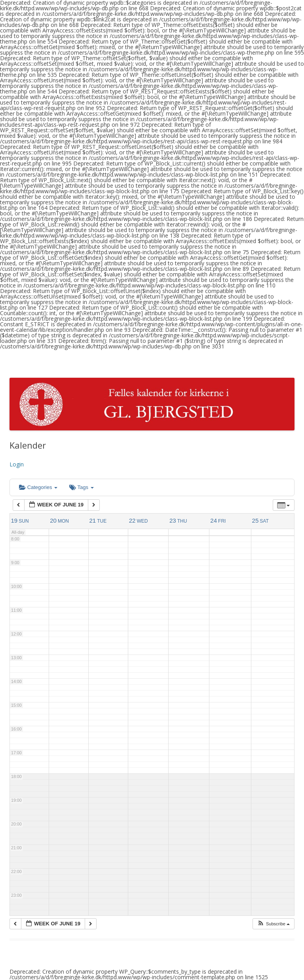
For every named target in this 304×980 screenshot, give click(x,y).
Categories (38, 487)
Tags (81, 487)
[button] (273, 924)
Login (17, 464)
